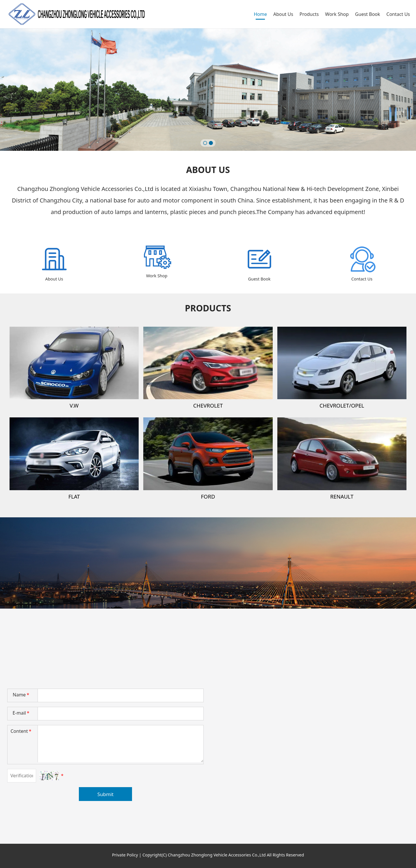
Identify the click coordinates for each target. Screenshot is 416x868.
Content (22, 731)
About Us (283, 14)
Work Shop (337, 14)
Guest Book (367, 14)
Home (260, 14)
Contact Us (398, 14)
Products (309, 14)
